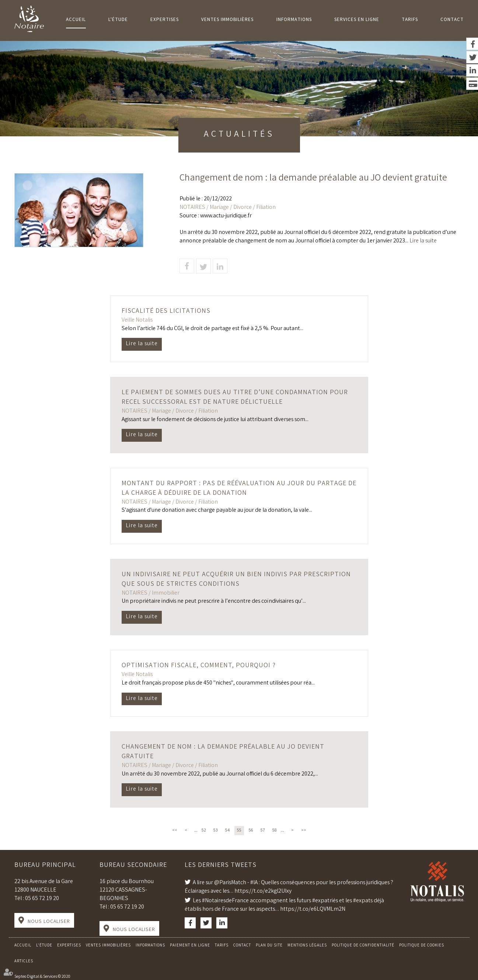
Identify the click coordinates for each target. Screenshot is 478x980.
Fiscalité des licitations (166, 311)
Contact (452, 20)
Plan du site (269, 946)
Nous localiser (49, 922)
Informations (294, 20)
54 (227, 831)
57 (263, 831)
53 (216, 831)
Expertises (165, 20)
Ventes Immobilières (227, 20)
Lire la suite (423, 241)
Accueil (76, 20)
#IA (254, 883)
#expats (363, 901)
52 (204, 831)
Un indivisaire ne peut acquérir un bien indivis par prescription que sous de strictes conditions (236, 580)
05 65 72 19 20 (42, 899)
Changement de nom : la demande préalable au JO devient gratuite (223, 752)
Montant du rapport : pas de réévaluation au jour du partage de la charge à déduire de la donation (239, 489)
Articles (24, 962)
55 (239, 831)
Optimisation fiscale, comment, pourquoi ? (199, 666)
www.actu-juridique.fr (226, 216)
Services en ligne (357, 20)
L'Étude (118, 20)
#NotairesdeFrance (225, 901)
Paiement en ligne (190, 946)
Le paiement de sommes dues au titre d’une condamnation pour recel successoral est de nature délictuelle (235, 398)
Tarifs (410, 20)
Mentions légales (307, 946)
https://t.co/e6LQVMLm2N (313, 909)
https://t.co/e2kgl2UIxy (263, 891)
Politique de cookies (422, 946)
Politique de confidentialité (363, 946)
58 (275, 831)
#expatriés (325, 901)
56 (251, 831)
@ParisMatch (230, 883)
